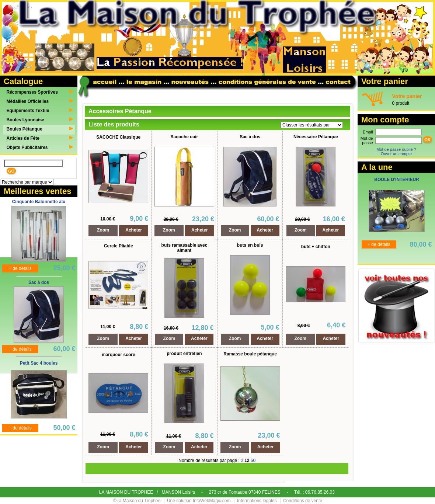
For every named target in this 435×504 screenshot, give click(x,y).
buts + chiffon (316, 247)
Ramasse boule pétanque (250, 354)
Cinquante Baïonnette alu (39, 202)
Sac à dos (39, 282)
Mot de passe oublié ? (396, 149)
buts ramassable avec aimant (185, 248)
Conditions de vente (303, 501)
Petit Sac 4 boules (39, 363)
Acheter (134, 230)
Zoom (103, 230)
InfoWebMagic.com (212, 501)
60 (253, 460)
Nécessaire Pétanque (316, 137)
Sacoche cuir (185, 137)
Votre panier (407, 96)
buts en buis (250, 245)
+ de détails (20, 268)
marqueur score (119, 355)
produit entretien (184, 354)
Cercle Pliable (119, 246)
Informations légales (257, 501)
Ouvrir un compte (396, 154)
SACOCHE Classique (118, 137)
